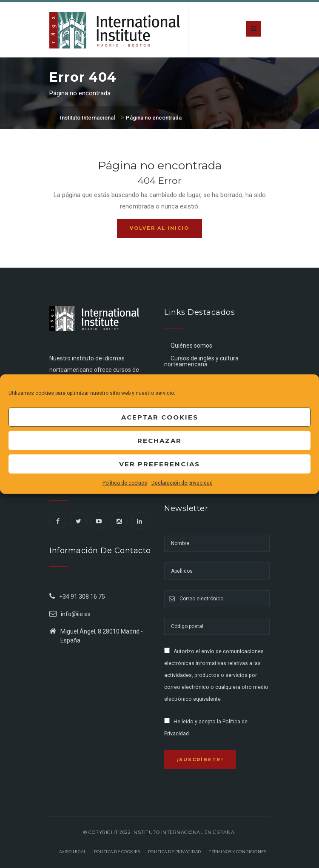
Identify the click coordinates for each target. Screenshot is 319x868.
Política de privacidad (175, 852)
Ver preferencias (159, 464)
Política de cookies (125, 483)
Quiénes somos (191, 345)
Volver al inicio (159, 228)
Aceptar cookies (160, 417)
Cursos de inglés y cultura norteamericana (201, 361)
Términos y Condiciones (238, 852)
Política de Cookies (117, 852)
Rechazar (159, 440)
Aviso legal (73, 852)
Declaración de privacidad (182, 483)
